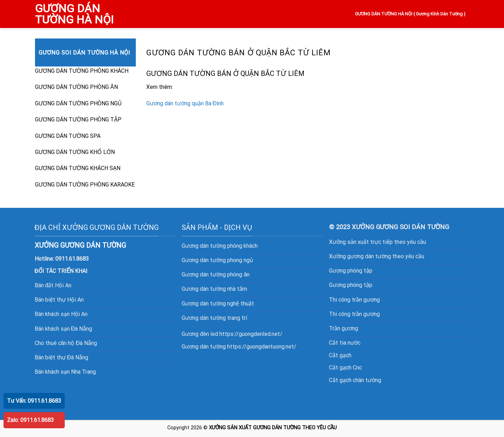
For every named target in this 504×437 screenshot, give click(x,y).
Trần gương (344, 328)
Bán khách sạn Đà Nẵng (64, 329)
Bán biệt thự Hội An (59, 300)
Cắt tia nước (345, 343)
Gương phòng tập (351, 271)
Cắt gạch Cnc (345, 368)
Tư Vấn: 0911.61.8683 (34, 401)
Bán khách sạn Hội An (61, 314)
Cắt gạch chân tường (355, 380)
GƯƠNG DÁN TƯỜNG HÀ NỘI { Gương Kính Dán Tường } (410, 14)
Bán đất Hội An (53, 285)
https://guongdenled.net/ (251, 334)
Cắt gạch (340, 355)
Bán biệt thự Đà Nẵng (62, 357)
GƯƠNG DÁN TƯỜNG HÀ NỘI (74, 14)
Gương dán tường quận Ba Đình (185, 103)
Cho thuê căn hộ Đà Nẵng (66, 343)
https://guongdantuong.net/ (262, 347)
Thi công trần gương (354, 300)
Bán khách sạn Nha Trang (65, 372)
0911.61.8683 (72, 259)
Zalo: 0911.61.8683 (30, 420)
